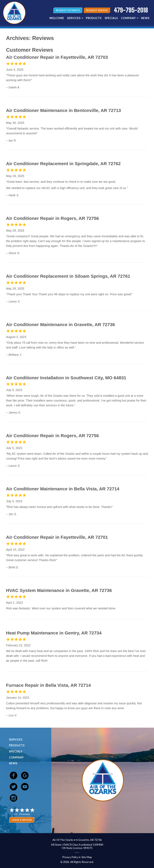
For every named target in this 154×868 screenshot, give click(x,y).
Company (16, 757)
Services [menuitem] (74, 18)
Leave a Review (22, 820)
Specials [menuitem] (111, 18)
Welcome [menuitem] (57, 18)
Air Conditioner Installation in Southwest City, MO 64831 (66, 378)
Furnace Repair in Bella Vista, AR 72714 (48, 685)
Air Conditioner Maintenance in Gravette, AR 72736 (60, 325)
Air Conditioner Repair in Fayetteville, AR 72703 (57, 57)
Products (17, 745)
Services (16, 740)
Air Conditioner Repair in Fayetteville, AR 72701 (57, 537)
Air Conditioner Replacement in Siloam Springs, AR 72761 (68, 276)
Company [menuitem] (128, 18)
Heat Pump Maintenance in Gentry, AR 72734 (54, 633)
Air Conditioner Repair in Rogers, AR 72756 (52, 218)
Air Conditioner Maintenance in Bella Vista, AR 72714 (63, 489)
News (13, 763)
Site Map (87, 857)
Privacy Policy (70, 857)
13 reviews (25, 814)
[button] (82, 18)
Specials (16, 751)
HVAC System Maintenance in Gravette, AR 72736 (59, 590)
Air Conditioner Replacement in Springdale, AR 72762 (63, 164)
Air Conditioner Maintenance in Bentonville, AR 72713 (63, 110)
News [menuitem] (145, 18)
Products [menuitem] (94, 18)
